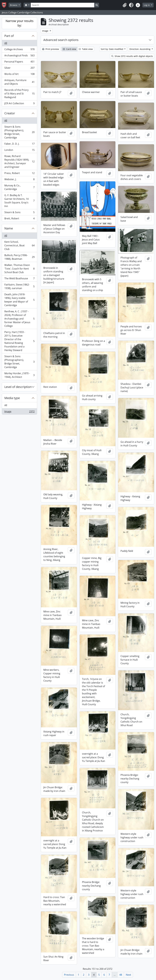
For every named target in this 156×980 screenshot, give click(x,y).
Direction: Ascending (140, 49)
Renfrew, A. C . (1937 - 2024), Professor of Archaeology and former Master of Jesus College (19, 319)
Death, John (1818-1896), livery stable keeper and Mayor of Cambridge (19, 300)
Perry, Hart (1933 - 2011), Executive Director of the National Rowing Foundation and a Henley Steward (19, 341)
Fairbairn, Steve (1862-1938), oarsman (19, 286)
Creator (10, 113)
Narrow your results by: (20, 23)
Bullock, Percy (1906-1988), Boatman (19, 257)
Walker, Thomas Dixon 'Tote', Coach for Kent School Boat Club (19, 269)
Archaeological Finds (19, 56)
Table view (86, 49)
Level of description (18, 387)
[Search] (63, 5)
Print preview (51, 49)
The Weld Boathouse (19, 279)
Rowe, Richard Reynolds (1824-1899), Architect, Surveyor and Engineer (19, 162)
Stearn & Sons (19, 213)
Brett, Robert (19, 219)
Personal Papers (19, 62)
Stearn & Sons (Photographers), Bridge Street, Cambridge (19, 132)
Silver (19, 68)
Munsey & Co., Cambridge (19, 187)
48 (121, 975)
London (19, 151)
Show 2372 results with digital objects (132, 56)
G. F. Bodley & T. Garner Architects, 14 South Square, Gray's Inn (19, 201)
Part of (9, 36)
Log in (147, 5)
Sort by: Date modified (112, 49)
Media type (12, 398)
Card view (69, 49)
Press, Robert (19, 174)
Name (9, 228)
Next (128, 975)
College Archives (19, 50)
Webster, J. (19, 180)
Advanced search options (61, 40)
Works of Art (19, 75)
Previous (69, 975)
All (6, 43)
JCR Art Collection (19, 104)
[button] (125, 5)
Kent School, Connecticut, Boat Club (19, 245)
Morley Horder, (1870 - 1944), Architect (19, 375)
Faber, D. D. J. (19, 144)
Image (19, 412)
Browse (14, 5)
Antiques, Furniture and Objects (19, 82)
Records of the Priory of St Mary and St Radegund (19, 94)
